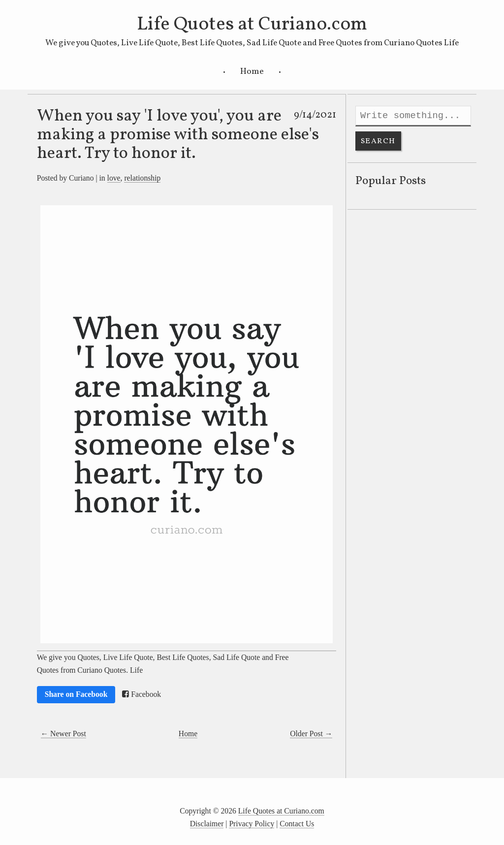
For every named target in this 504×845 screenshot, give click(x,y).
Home (252, 72)
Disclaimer (207, 824)
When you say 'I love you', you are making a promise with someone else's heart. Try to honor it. (178, 135)
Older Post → (311, 734)
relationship (142, 178)
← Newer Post (63, 734)
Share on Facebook (76, 694)
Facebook (142, 694)
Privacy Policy (252, 824)
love (114, 178)
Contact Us (297, 824)
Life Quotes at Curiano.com (252, 25)
